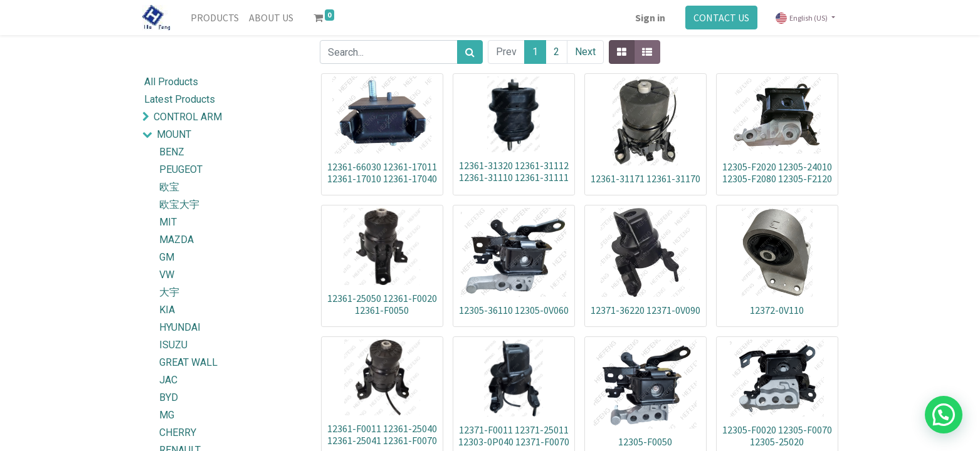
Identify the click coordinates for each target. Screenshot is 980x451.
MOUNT (174, 134)
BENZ (172, 152)
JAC (168, 380)
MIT (168, 222)
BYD (169, 397)
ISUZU (173, 345)
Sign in (650, 18)
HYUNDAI (180, 327)
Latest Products (180, 99)
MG (167, 415)
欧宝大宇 (179, 205)
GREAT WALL (188, 362)
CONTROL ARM (188, 117)
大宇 (169, 292)
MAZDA (177, 240)
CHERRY (178, 433)
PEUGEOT (181, 169)
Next (585, 52)
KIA (167, 310)
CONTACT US (721, 18)
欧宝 (169, 187)
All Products (171, 82)
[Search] (470, 52)
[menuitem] (215, 18)
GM (167, 257)
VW (167, 275)
